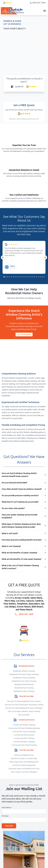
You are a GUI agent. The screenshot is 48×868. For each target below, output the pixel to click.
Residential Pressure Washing (24, 678)
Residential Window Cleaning (24, 671)
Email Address (7, 808)
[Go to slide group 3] (8, 277)
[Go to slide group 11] (23, 277)
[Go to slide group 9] (19, 277)
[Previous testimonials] (3, 257)
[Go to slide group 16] (33, 277)
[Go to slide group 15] (31, 277)
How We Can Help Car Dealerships (24, 759)
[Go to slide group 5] (12, 277)
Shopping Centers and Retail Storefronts (24, 769)
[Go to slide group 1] (4, 277)
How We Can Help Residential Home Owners (24, 701)
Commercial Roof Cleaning (24, 738)
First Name (5, 816)
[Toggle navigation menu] (45, 11)
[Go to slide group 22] (44, 277)
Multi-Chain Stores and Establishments (24, 762)
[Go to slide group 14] (29, 277)
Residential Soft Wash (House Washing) (24, 674)
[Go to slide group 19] (38, 277)
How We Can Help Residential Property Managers (24, 708)
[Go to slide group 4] (10, 277)
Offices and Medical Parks (24, 755)
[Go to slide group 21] (42, 277)
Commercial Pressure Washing (24, 732)
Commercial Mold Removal (24, 735)
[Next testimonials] (45, 257)
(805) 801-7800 (26, 614)
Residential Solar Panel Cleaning (24, 681)
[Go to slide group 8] (17, 277)
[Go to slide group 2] (6, 277)
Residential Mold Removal (24, 684)
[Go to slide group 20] (40, 277)
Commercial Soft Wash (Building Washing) (24, 728)
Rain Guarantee (24, 715)
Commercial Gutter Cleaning (24, 742)
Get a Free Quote (24, 334)
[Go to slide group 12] (25, 277)
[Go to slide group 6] (14, 277)
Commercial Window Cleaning (24, 725)
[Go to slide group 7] (15, 277)
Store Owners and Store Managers (24, 772)
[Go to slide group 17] (34, 277)
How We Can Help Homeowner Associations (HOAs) (24, 705)
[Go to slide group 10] (21, 277)
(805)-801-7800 (38, 3)
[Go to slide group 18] (36, 277)
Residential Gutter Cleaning (24, 691)
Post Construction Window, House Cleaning (24, 711)
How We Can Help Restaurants (24, 765)
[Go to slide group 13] (27, 277)
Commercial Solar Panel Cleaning (24, 745)
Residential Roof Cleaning (24, 688)
